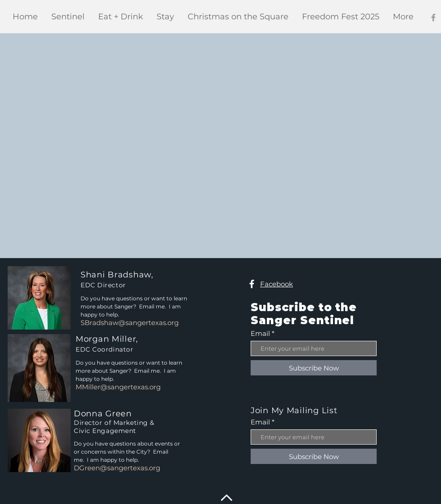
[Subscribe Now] (314, 368)
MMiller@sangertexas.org (118, 387)
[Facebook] (433, 18)
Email (260, 333)
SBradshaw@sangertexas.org (130, 323)
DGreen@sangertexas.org (117, 468)
